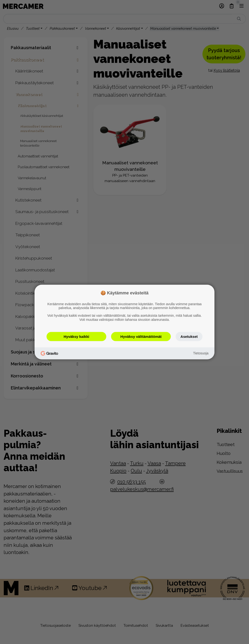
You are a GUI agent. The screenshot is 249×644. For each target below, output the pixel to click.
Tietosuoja (201, 353)
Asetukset (189, 336)
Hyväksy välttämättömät (141, 336)
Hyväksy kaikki (76, 336)
